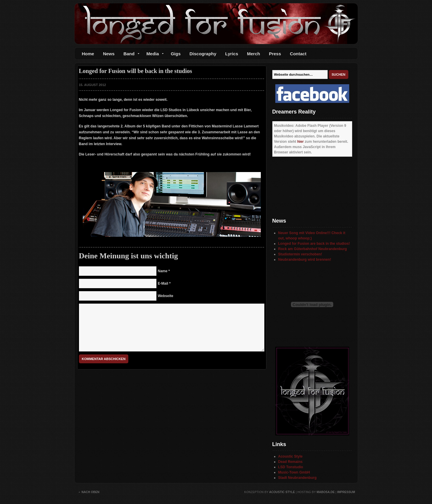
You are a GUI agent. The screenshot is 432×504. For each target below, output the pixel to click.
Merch (253, 54)
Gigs (175, 54)
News (109, 54)
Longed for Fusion (216, 24)
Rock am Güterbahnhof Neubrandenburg (313, 249)
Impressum (346, 492)
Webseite (166, 296)
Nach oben (91, 492)
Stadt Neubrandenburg (297, 478)
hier (300, 142)
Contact (298, 54)
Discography (203, 54)
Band (129, 55)
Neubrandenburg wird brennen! (305, 260)
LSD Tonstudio (291, 467)
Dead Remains (291, 462)
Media (153, 55)
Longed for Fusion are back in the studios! (314, 244)
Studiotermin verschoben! (300, 254)
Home (88, 54)
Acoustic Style (291, 456)
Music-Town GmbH (294, 472)
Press (275, 54)
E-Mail (163, 283)
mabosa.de (325, 492)
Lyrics (232, 54)
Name (163, 271)
